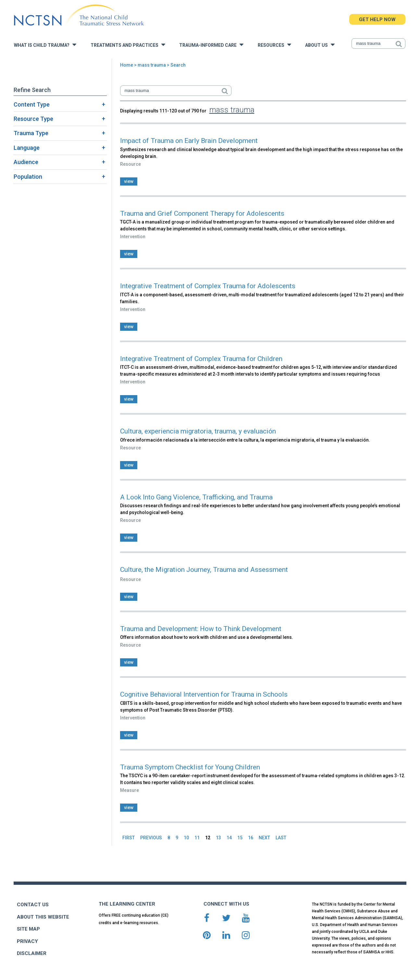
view (129, 181)
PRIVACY (27, 941)
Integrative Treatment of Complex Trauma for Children (201, 359)
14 (229, 838)
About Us (320, 45)
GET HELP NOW (377, 19)
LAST (281, 838)
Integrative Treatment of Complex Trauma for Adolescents (208, 286)
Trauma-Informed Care (211, 45)
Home (127, 65)
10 (186, 838)
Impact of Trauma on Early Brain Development (189, 141)
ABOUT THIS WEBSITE (43, 917)
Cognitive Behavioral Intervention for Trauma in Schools (204, 694)
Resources (274, 45)
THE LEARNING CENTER (127, 904)
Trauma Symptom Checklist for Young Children (190, 767)
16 (251, 838)
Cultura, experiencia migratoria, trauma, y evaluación (198, 431)
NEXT (264, 838)
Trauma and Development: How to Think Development (201, 629)
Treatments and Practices (128, 45)
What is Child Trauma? (45, 45)
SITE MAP (28, 929)
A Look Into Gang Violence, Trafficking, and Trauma (196, 497)
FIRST (129, 838)
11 (197, 838)
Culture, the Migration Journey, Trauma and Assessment (204, 570)
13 (218, 838)
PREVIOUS (151, 838)
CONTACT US (33, 905)
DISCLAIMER (32, 953)
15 (240, 838)
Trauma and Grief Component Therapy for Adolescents (202, 213)
